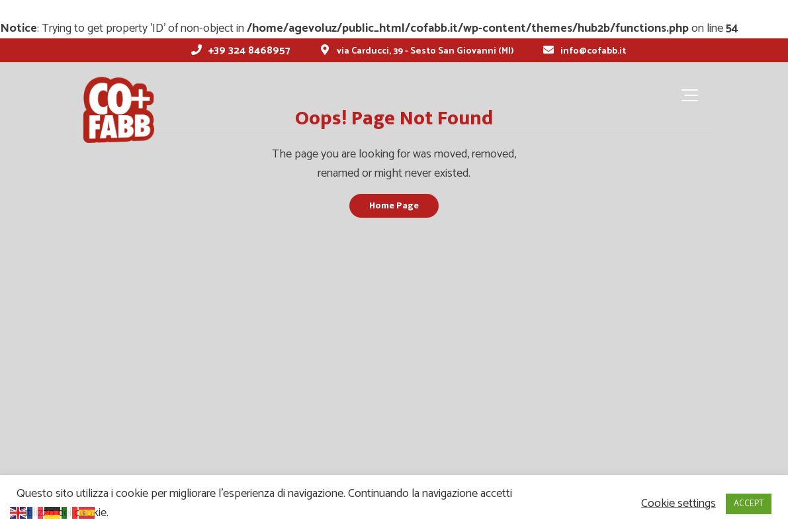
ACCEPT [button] (749, 504)
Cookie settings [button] (679, 504)
